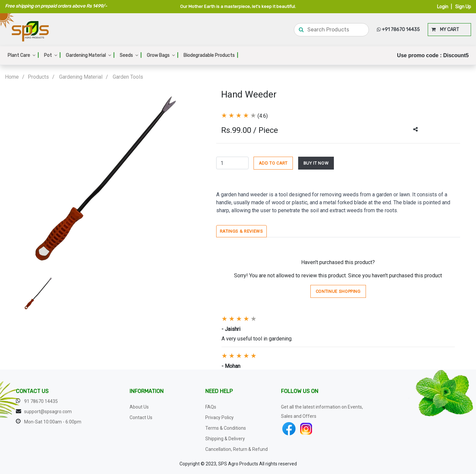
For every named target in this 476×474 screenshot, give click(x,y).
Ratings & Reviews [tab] (241, 231)
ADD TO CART (273, 163)
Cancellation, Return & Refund (237, 449)
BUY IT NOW (316, 163)
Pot (52, 55)
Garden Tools (128, 77)
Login (443, 7)
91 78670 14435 (41, 401)
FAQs (211, 407)
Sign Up (463, 7)
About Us (139, 407)
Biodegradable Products (211, 55)
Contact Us (141, 417)
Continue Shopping (338, 291)
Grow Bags (162, 55)
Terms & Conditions (226, 428)
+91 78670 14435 (398, 30)
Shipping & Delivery (225, 439)
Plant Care (23, 55)
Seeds (131, 55)
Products (38, 77)
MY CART (445, 30)
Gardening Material (90, 55)
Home (12, 77)
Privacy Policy (219, 417)
